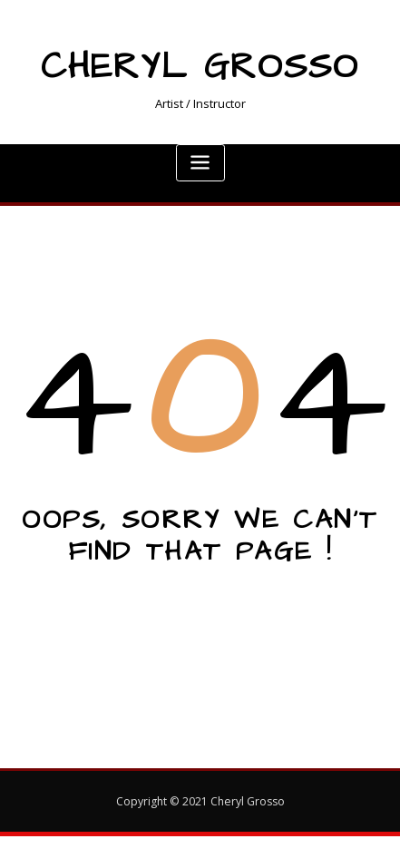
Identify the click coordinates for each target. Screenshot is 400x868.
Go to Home (200, 614)
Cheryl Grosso (200, 68)
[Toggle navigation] (200, 163)
